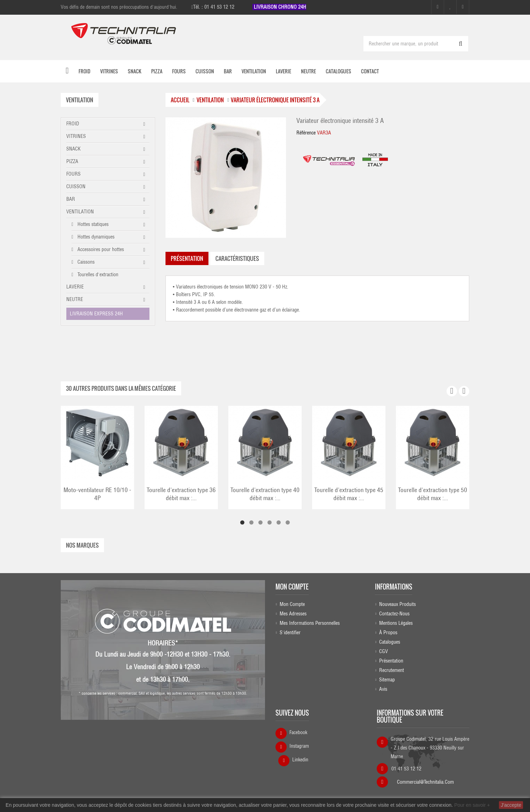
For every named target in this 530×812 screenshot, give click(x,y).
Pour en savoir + (472, 805)
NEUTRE (75, 299)
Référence (306, 132)
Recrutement (392, 670)
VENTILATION (80, 211)
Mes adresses (293, 613)
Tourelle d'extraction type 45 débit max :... (349, 493)
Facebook (298, 732)
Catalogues (390, 641)
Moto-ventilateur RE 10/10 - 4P (97, 493)
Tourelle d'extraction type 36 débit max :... (181, 493)
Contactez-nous (394, 613)
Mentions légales (396, 622)
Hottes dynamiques (95, 236)
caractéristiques (237, 258)
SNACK (73, 148)
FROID (73, 123)
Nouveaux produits (397, 603)
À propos (388, 632)
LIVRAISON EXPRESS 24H (96, 313)
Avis (383, 688)
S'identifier (290, 632)
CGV (384, 651)
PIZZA (72, 161)
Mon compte (292, 586)
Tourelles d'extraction (97, 274)
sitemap (387, 679)
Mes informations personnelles (310, 622)
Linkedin (300, 759)
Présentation (391, 660)
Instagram (299, 745)
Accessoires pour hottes (100, 249)
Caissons (85, 261)
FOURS (73, 173)
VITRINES (76, 136)
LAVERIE (75, 286)
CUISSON (76, 186)
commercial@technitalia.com (425, 779)
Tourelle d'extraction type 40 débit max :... (265, 493)
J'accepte (511, 805)
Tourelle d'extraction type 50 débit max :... (433, 493)
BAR (71, 198)
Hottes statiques (92, 224)
